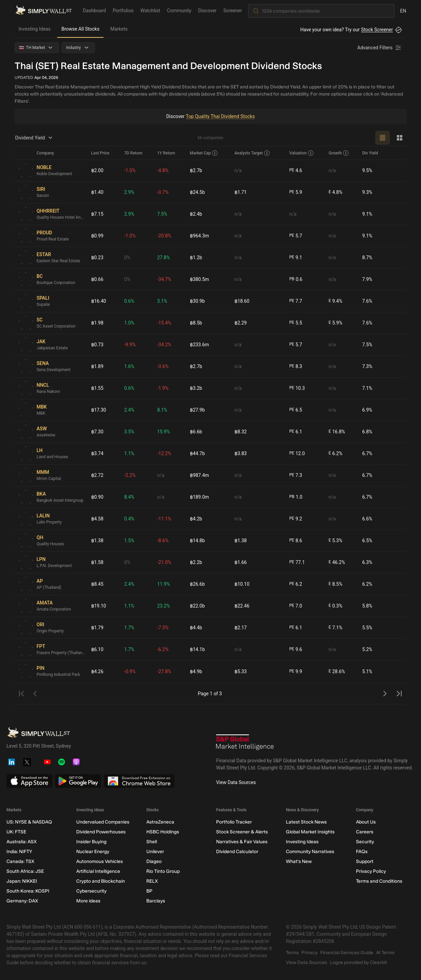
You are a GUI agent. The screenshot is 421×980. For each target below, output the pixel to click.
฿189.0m (199, 497)
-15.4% (164, 323)
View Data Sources (236, 782)
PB (292, 279)
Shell (151, 842)
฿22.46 (242, 606)
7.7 (296, 301)
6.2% (335, 454)
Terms (292, 953)
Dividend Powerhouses (101, 832)
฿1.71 (241, 192)
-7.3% (163, 628)
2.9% (129, 192)
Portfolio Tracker (234, 822)
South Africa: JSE (25, 871)
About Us (366, 822)
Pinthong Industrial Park (59, 675)
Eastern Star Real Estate (59, 261)
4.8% (335, 192)
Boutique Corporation (56, 283)
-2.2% (130, 475)
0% (127, 258)
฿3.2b (196, 388)
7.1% (367, 388)
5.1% (367, 671)
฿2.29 (241, 323)
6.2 (296, 584)
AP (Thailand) (49, 588)
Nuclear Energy (93, 852)
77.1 (297, 562)
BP (149, 891)
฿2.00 (97, 170)
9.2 (296, 519)
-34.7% (164, 279)
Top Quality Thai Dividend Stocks (220, 116)
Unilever (155, 852)
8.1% (162, 410)
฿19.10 (99, 606)
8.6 (296, 541)
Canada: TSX (20, 861)
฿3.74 (97, 453)
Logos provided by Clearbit (358, 962)
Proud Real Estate (53, 239)
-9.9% (130, 345)
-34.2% (164, 345)
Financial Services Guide (347, 953)
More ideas (88, 901)
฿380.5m (199, 279)
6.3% (367, 562)
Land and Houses (53, 457)
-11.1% (164, 519)
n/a (238, 170)
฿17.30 (99, 410)
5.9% (335, 323)
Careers (364, 832)
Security (365, 842)
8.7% (367, 258)
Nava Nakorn (48, 392)
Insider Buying (91, 842)
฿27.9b (197, 410)
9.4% (335, 301)
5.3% (335, 541)
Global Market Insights (310, 832)
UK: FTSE (16, 832)
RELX (152, 881)
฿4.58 (97, 519)
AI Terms (385, 953)
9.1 (296, 258)
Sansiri (43, 196)
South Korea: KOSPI (28, 891)
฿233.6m (199, 345)
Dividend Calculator (237, 852)
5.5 (296, 323)
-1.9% (163, 388)
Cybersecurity (91, 891)
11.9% (164, 584)
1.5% (129, 541)
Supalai (43, 305)
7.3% (367, 366)
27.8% (164, 258)
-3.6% (163, 366)
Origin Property (50, 631)
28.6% (337, 672)
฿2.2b (196, 562)
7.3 (296, 475)
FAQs (361, 852)
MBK (41, 414)
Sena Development (54, 370)
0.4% (129, 519)
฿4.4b (196, 628)
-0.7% (163, 192)
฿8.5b (196, 323)
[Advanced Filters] (380, 48)
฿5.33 (241, 671)
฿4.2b (196, 519)
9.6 (296, 650)
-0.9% (130, 671)
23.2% (164, 606)
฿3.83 (241, 453)
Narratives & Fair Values (241, 842)
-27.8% (164, 671)
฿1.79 (97, 628)
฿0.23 (97, 258)
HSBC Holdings (162, 832)
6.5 (296, 410)
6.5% (367, 541)
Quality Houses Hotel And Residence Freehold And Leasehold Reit (61, 218)
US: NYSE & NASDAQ (29, 822)
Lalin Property (49, 522)
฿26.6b (197, 584)
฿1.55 (97, 388)
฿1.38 (97, 541)
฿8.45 (97, 584)
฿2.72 (97, 475)
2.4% (129, 410)
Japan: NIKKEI (22, 881)
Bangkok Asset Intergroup (60, 501)
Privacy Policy (371, 871)
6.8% (367, 432)
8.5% (335, 584)
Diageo (154, 861)
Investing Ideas (35, 29)
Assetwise (46, 435)
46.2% (337, 562)
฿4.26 (97, 671)
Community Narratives (310, 852)
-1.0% (130, 170)
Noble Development (55, 174)
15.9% (164, 432)
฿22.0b (197, 606)
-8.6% (163, 541)
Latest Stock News (306, 822)
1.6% (129, 366)
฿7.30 (97, 432)
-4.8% (163, 170)
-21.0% (164, 562)
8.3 (296, 367)
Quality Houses (51, 544)
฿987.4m (199, 475)
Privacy (310, 953)
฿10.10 (242, 584)
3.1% (162, 301)
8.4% (129, 497)
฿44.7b (197, 453)
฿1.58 (97, 562)
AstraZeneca (160, 822)
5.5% (367, 628)
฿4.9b (196, 671)
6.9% (367, 410)
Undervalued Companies (103, 822)
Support (364, 861)
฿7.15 (97, 214)
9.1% (367, 214)
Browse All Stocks (80, 29)
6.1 (296, 432)
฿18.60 (242, 301)
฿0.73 (97, 345)
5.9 (296, 192)
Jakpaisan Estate (52, 348)
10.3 (297, 388)
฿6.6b (196, 432)
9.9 (296, 672)
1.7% (129, 628)
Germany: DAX (22, 901)
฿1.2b (196, 258)
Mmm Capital (49, 479)
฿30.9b (197, 301)
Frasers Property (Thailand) (61, 653)
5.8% (367, 606)
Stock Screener (377, 30)
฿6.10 (97, 649)
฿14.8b (197, 541)
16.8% (337, 432)
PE (292, 170)
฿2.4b (196, 214)
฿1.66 (241, 562)
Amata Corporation (54, 610)
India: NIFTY (19, 852)
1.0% (129, 323)
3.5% (129, 432)
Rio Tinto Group (163, 871)
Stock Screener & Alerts (242, 832)
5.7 (296, 236)
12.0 (297, 454)
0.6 (296, 279)
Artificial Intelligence (98, 871)
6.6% (367, 519)
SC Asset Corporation (56, 327)
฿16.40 (99, 301)
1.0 (296, 497)
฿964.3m (199, 236)
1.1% (129, 453)
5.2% (367, 649)
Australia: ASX (22, 842)
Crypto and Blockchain (101, 881)
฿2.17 (241, 628)
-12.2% (164, 453)
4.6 (296, 171)
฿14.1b (197, 649)
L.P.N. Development (54, 566)
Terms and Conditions (379, 881)
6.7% (367, 453)
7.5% (162, 214)
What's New (299, 861)
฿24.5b (197, 192)
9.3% (367, 192)
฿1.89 (97, 366)
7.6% (367, 301)
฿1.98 (97, 323)
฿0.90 (97, 497)
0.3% (335, 606)
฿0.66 (97, 279)
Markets (119, 29)
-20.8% (164, 236)
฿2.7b (196, 170)
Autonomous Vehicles (100, 861)
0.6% (129, 301)
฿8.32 (241, 432)
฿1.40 (97, 192)
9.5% (367, 170)
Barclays (155, 901)
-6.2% (163, 649)
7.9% (367, 279)
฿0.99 (97, 236)
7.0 (296, 606)
